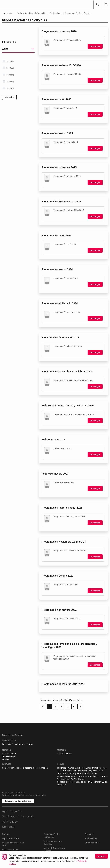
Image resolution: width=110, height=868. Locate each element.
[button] (18, 80)
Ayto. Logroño (12, 814)
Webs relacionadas (11, 853)
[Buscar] (98, 4)
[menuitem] (7, 747)
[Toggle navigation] (106, 4)
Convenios (89, 837)
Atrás (7, 14)
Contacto (8, 830)
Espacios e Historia (11, 841)
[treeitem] (18, 92)
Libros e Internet (92, 846)
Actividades (10, 825)
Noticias (6, 837)
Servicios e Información (18, 820)
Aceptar (101, 861)
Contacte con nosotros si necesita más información (25, 771)
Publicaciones (91, 841)
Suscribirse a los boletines (18, 804)
